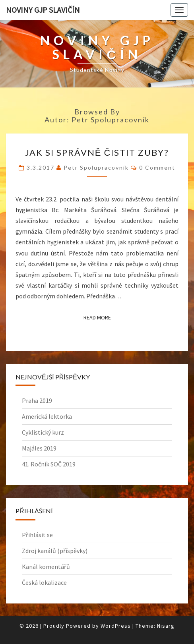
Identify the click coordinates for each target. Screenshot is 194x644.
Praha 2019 (37, 400)
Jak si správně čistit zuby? (97, 152)
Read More (100, 317)
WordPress (116, 626)
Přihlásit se (37, 535)
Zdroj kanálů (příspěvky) (55, 551)
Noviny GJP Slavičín (43, 10)
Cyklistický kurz (43, 432)
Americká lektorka (47, 416)
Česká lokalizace (44, 582)
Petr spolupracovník (96, 167)
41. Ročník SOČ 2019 (49, 464)
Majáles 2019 (39, 448)
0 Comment (157, 167)
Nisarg (166, 626)
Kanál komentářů (46, 567)
